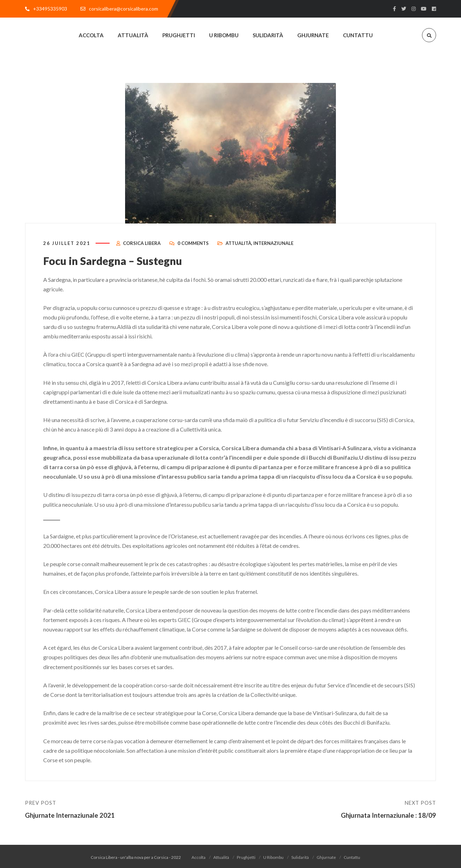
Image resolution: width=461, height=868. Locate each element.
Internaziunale (273, 248)
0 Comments (193, 248)
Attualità (238, 248)
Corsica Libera (142, 248)
